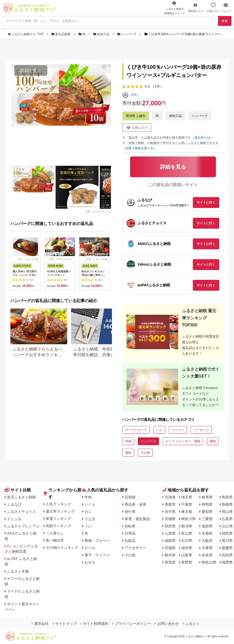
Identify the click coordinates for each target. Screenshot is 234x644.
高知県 (227, 555)
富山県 (187, 533)
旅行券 (130, 512)
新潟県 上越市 (136, 116)
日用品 (130, 533)
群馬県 (170, 562)
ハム (159, 430)
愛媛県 (227, 548)
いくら (90, 504)
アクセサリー (135, 548)
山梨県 (187, 555)
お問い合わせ (167, 624)
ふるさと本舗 (18, 571)
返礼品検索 (62, 34)
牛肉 (88, 497)
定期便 (130, 497)
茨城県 (170, 548)
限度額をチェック (175, 8)
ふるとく (191, 624)
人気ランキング (58, 504)
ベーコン (178, 430)
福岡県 (227, 562)
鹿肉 (128, 453)
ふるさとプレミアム (23, 526)
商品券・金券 (135, 504)
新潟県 (187, 526)
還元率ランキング (60, 511)
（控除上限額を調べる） (139, 148)
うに (88, 526)
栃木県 (170, 555)
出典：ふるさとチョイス (98, 212)
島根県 (227, 504)
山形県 (170, 533)
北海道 (170, 497)
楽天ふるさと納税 (21, 497)
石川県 (187, 541)
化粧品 (130, 541)
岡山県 (227, 512)
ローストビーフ (136, 430)
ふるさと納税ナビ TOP (26, 34)
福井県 (187, 548)
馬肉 (128, 441)
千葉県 (187, 504)
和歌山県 (209, 562)
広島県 (227, 519)
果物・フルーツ (97, 541)
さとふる (14, 519)
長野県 (187, 562)
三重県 (207, 519)
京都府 (207, 533)
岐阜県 (207, 497)
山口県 (227, 526)
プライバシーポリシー (132, 624)
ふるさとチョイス (21, 512)
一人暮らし (55, 533)
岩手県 (170, 512)
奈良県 (207, 555)
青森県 (170, 504)
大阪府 (207, 541)
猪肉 (213, 441)
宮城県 (170, 519)
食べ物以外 (55, 540)
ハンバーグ (127, 34)
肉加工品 (102, 34)
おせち (90, 562)
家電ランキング (58, 519)
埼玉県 (187, 497)
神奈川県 (188, 519)
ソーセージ (201, 430)
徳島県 (227, 533)
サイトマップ (65, 624)
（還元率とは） (202, 138)
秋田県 (170, 526)
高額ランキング (58, 526)
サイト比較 (18, 490)
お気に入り (213, 8)
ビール (90, 548)
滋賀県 (207, 526)
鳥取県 (227, 497)
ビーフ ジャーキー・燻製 (183, 441)
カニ (88, 512)
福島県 (170, 541)
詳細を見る (31, 70)
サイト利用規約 (94, 624)
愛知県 (207, 512)
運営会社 (40, 624)
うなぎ (90, 519)
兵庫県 (207, 548)
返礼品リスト (196, 8)
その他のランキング (62, 548)
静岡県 (207, 504)
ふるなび (14, 504)
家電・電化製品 (137, 519)
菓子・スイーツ (97, 555)
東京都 (187, 512)
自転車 (130, 526)
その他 (145, 453)
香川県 (227, 541)
